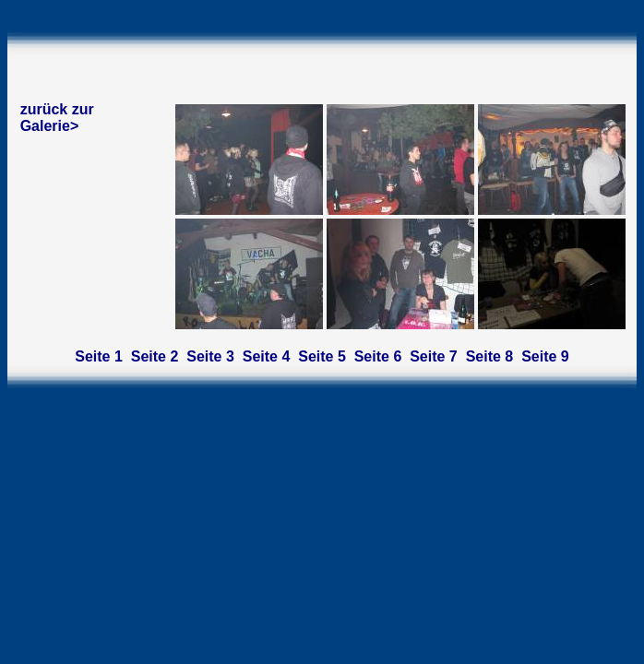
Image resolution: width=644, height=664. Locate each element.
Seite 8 (490, 356)
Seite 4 (267, 356)
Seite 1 (99, 356)
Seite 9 (545, 356)
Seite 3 (210, 356)
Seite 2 (155, 356)
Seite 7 (434, 356)
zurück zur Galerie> (57, 118)
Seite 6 (378, 356)
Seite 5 (322, 356)
